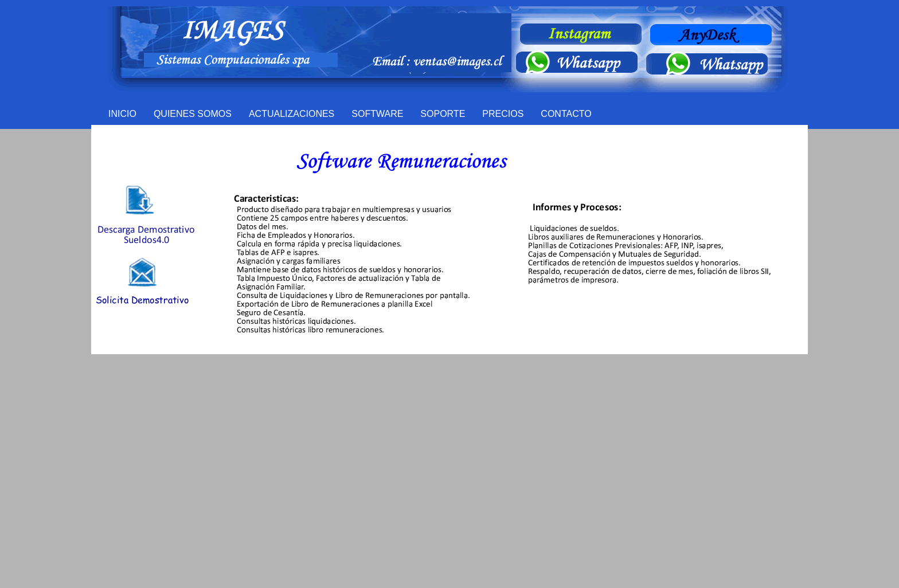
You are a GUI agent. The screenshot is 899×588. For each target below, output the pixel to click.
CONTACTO (566, 114)
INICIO (122, 114)
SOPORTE (443, 114)
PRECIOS (503, 114)
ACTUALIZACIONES (292, 114)
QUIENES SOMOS (193, 114)
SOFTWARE (377, 114)
